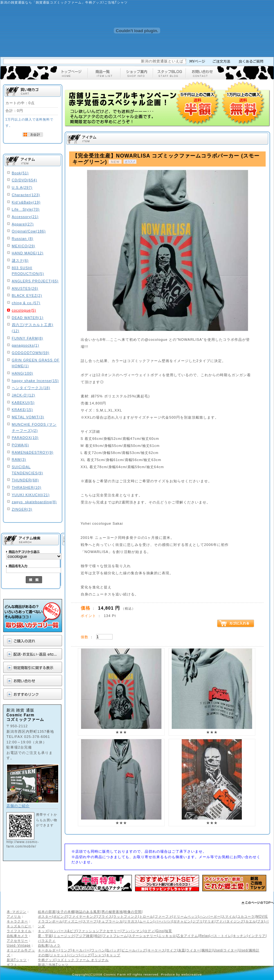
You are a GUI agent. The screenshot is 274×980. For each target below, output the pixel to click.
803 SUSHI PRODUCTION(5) (28, 271)
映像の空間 (133, 912)
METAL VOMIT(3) (28, 417)
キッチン (240, 936)
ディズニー (73, 921)
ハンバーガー (210, 916)
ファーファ (164, 916)
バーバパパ (164, 921)
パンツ (74, 955)
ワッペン (98, 950)
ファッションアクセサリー (99, 931)
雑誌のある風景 (88, 912)
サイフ (172, 950)
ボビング (60, 916)
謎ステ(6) (20, 260)
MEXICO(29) (24, 246)
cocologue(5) (24, 310)
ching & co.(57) (26, 303)
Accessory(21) (25, 217)
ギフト (12, 965)
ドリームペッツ (186, 916)
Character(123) (26, 195)
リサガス (131, 921)
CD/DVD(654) (25, 180)
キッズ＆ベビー (19, 926)
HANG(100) (23, 373)
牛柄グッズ (47, 960)
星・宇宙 (45, 936)
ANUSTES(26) (25, 288)
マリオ (209, 921)
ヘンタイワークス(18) (31, 388)
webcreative (192, 974)
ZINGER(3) (22, 509)
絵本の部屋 (47, 912)
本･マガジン (17, 912)
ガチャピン (182, 921)
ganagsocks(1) (26, 345)
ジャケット (59, 955)
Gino (160, 931)
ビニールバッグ (134, 950)
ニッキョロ (167, 936)
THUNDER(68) (25, 480)
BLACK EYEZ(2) (27, 295)
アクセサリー (17, 941)
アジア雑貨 (84, 936)
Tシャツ (98, 955)
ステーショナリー (143, 936)
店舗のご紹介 (18, 806)
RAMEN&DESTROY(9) (33, 452)
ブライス (105, 916)
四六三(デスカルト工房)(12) (33, 328)
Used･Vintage (19, 945)
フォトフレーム (115, 936)
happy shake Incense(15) (36, 381)
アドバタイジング (230, 921)
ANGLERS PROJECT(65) (35, 281)
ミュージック (64, 936)
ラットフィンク (126, 916)
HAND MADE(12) (28, 253)
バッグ (86, 955)
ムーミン (146, 921)
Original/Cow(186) (29, 231)
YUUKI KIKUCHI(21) (31, 495)
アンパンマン (132, 931)
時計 (98, 936)
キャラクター (17, 921)
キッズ (43, 931)
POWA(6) (21, 445)
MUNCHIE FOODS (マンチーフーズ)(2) (34, 427)
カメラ (55, 945)
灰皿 (182, 950)
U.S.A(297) (22, 187)
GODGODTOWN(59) (31, 353)
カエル (251, 921)
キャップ (113, 955)
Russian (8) (23, 239)
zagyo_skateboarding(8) (34, 502)
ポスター (45, 916)
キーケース (156, 950)
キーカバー (81, 950)
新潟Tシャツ (17, 960)
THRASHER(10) (27, 487)
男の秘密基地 (112, 912)
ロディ (149, 931)
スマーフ (90, 921)
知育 (169, 931)
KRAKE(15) (23, 410)
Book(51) (20, 173)
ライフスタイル (19, 931)
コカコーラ (246, 916)
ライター (193, 950)
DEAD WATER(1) (28, 318)
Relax (204, 936)
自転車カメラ (17, 936)
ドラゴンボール (50, 921)
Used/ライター (226, 950)
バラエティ (47, 941)
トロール (146, 916)
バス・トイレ (221, 936)
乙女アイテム (187, 936)
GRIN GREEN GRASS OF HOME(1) (36, 363)
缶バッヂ (113, 950)
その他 (43, 955)
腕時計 (207, 950)
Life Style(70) (26, 209)
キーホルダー (49, 950)
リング (66, 950)
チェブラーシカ (110, 921)
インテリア (257, 936)
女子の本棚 (66, 912)
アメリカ (14, 916)
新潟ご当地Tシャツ (53, 965)
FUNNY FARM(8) (28, 338)
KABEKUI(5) (23, 403)
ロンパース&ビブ (64, 931)
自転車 (43, 945)
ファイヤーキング (83, 916)
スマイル (229, 916)
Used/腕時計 (249, 950)
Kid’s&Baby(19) (26, 202)
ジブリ (198, 921)
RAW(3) (19, 459)
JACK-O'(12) (24, 395)
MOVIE (262, 916)
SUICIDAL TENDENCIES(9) (27, 470)
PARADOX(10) (25, 438)
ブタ (260, 921)
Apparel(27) (23, 224)
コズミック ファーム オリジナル (83, 960)
